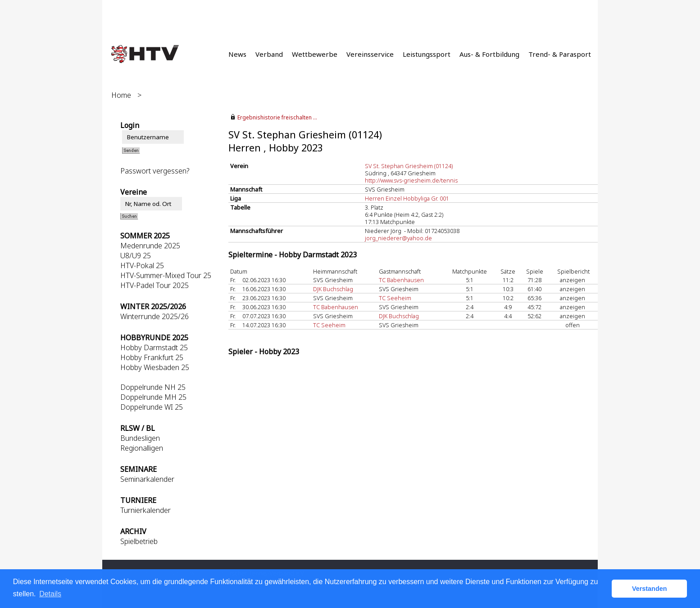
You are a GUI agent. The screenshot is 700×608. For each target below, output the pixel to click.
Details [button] (50, 594)
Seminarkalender (147, 479)
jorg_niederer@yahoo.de (398, 238)
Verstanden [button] (650, 589)
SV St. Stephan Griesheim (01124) (409, 166)
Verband (269, 54)
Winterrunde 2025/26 (155, 316)
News (237, 54)
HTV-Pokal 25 (142, 265)
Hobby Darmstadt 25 (154, 347)
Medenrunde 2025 (150, 246)
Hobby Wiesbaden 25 (155, 367)
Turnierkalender (145, 510)
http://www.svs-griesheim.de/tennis (411, 180)
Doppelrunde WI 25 (152, 407)
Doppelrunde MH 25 (153, 397)
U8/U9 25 (136, 256)
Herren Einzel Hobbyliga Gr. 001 (407, 198)
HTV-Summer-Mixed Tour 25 (166, 275)
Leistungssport (427, 54)
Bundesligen (140, 438)
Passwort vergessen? (155, 171)
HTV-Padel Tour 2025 (155, 285)
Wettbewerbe (315, 54)
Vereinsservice (370, 54)
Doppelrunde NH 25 (153, 387)
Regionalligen (142, 448)
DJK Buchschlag (333, 289)
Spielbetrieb (139, 541)
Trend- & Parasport (560, 54)
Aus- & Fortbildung (489, 54)
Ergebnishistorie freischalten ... (277, 117)
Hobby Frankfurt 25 (152, 357)
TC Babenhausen (401, 280)
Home (121, 95)
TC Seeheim (395, 298)
